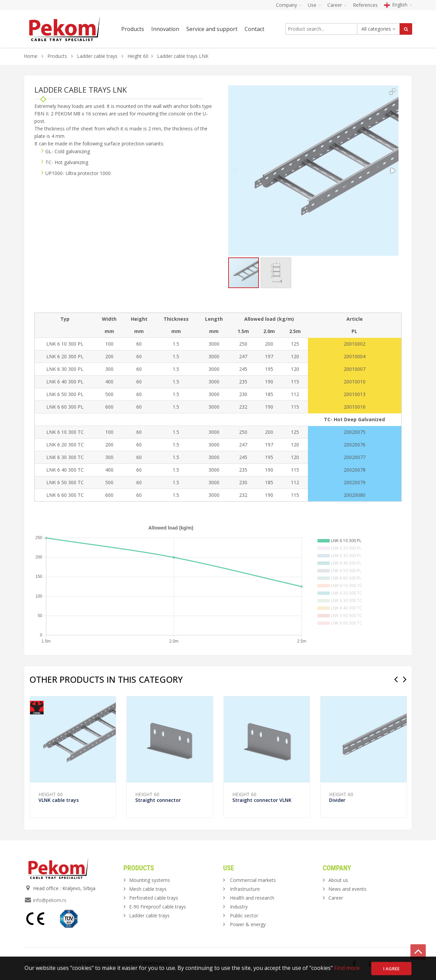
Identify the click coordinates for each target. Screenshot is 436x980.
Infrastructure (245, 889)
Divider (337, 800)
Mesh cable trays (148, 889)
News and (347, 889)
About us (338, 880)
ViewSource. (155, 963)
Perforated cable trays (154, 898)
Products (58, 56)
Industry (239, 907)
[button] (392, 92)
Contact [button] (254, 29)
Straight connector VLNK (262, 800)
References (365, 5)
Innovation (165, 29)
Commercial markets (253, 880)
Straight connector (158, 800)
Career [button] (337, 5)
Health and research (252, 898)
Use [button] (315, 5)
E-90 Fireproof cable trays (158, 907)
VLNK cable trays (59, 800)
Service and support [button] (212, 29)
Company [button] (289, 5)
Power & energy (248, 924)
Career (336, 898)
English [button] (398, 5)
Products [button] (133, 29)
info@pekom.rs (50, 900)
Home (31, 56)
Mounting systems (150, 880)
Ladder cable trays (97, 56)
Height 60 (138, 56)
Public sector (244, 915)
